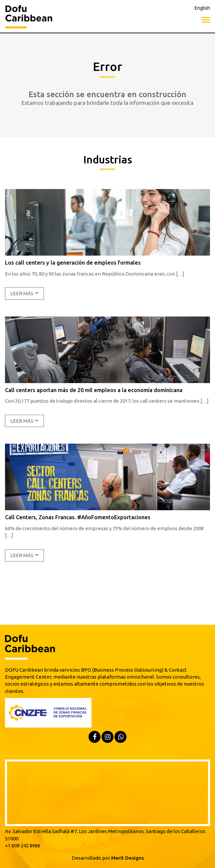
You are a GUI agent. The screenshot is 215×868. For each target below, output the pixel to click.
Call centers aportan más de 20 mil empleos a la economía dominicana (94, 390)
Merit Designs (127, 858)
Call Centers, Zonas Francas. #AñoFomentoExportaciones (78, 517)
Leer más (24, 293)
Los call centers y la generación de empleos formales (73, 263)
